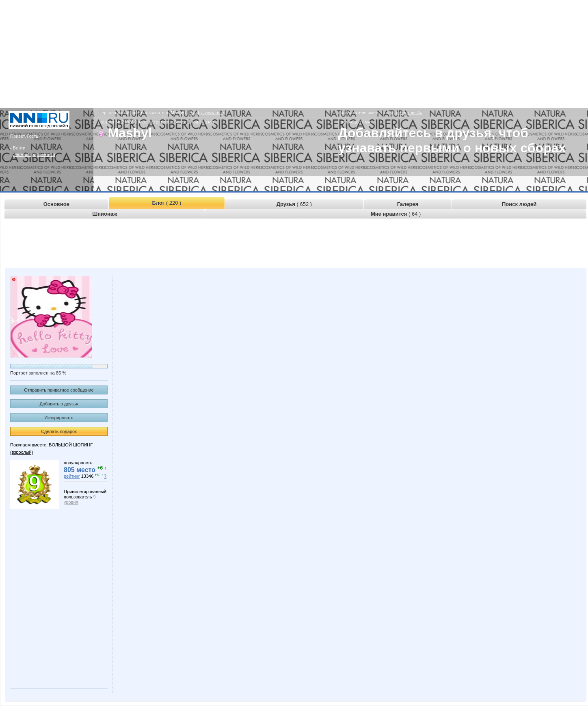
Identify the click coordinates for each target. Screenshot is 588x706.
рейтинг (72, 476)
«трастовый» (409, 113)
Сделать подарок (59, 431)
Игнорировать (59, 418)
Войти (19, 148)
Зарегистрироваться (34, 154)
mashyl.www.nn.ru (207, 113)
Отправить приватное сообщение (59, 390)
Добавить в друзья (59, 404)
